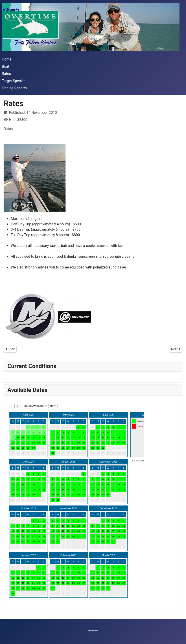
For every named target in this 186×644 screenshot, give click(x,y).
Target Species (14, 81)
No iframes (76, 504)
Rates (6, 74)
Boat (5, 66)
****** (93, 631)
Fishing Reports (14, 88)
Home (7, 59)
